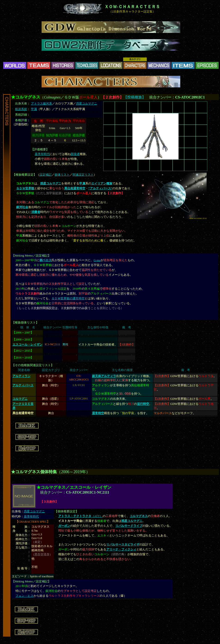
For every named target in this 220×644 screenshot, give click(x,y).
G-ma (97, 260)
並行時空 (143, 404)
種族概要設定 (24, 175)
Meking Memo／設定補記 (31, 255)
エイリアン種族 (102, 183)
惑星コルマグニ (87, 103)
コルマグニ (20, 399)
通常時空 (98, 413)
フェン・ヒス (24, 596)
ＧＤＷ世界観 (25, 188)
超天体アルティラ (104, 376)
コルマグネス (139, 516)
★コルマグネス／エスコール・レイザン (74, 487)
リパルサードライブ (129, 526)
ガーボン (64, 526)
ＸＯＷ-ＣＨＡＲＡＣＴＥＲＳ (132, 7)
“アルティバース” (100, 188)
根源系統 (21, 109)
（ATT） (81, 516)
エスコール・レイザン (27, 344)
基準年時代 (42, 154)
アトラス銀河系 (41, 103)
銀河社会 (22, 207)
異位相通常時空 (75, 188)
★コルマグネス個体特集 (34, 472)
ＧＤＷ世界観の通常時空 (68, 298)
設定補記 (46, 175)
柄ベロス (46, 260)
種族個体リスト (25, 322)
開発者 (75, 154)
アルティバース (23, 385)
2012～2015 (23, 351)
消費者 (36, 212)
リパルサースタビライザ (123, 544)
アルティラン (21, 376)
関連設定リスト (83, 175)
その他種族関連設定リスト (33, 365)
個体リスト (62, 175)
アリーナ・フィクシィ (121, 549)
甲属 (34, 109)
